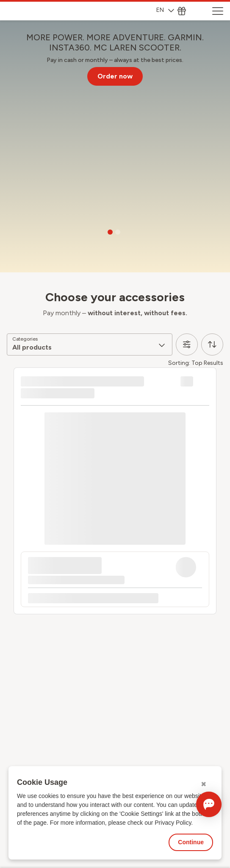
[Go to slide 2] (118, 232)
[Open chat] (209, 804)
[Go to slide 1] (110, 232)
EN (165, 10)
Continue (191, 842)
